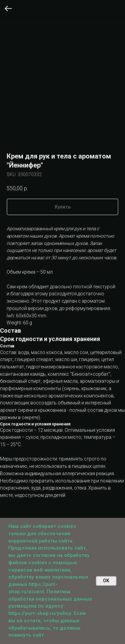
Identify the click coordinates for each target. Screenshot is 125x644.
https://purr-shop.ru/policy (40, 613)
